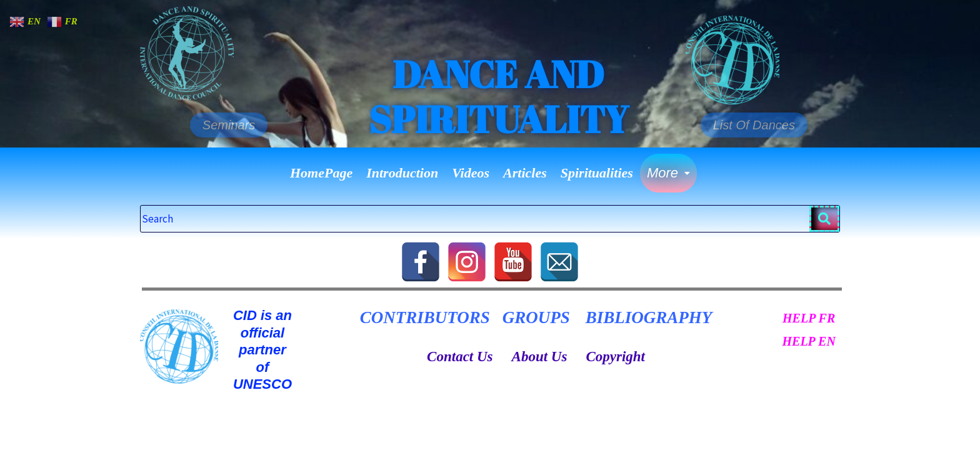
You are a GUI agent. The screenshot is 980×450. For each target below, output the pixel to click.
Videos (471, 173)
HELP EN (808, 341)
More (668, 173)
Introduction (402, 173)
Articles (525, 173)
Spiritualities (597, 173)
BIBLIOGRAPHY (649, 317)
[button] (668, 173)
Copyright (615, 357)
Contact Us (460, 357)
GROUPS (536, 317)
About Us (540, 357)
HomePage (321, 173)
